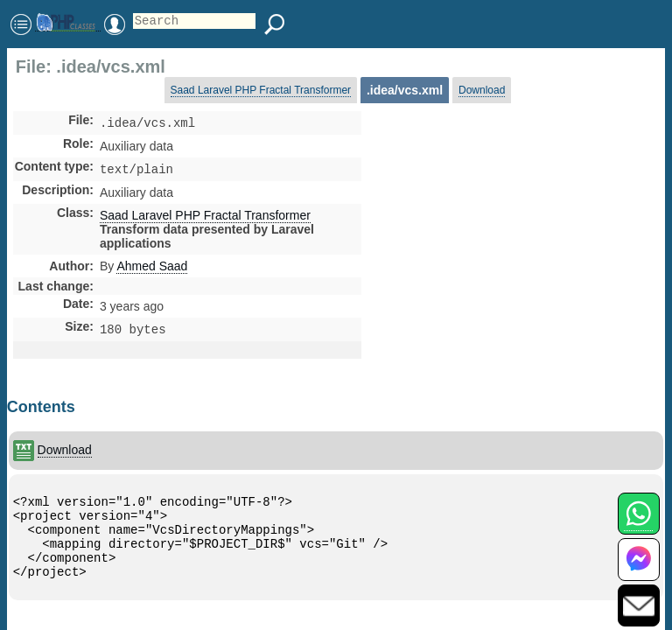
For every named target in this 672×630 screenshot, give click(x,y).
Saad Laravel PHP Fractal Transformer (261, 90)
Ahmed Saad (152, 269)
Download (482, 90)
